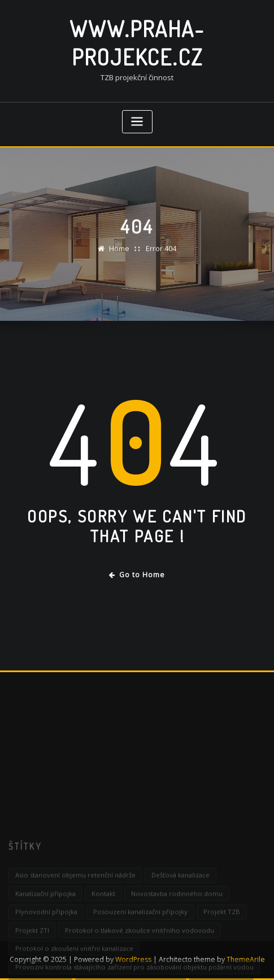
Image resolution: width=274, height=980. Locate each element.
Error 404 (161, 253)
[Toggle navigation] (137, 122)
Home (119, 253)
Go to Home (137, 575)
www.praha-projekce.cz (137, 43)
